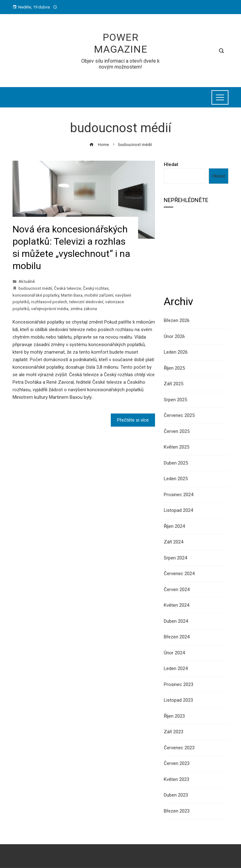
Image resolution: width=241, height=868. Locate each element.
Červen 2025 (177, 431)
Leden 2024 (176, 668)
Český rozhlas (96, 288)
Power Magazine (121, 43)
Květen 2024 (177, 605)
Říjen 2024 (174, 526)
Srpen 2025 (175, 400)
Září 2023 (174, 732)
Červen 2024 (177, 590)
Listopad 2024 (178, 510)
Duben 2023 (176, 795)
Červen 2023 (177, 763)
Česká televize (67, 288)
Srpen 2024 (175, 558)
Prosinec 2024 (179, 495)
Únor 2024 (174, 653)
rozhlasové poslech (49, 302)
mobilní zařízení (99, 295)
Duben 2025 (176, 463)
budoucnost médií (35, 288)
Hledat (171, 164)
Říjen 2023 (174, 716)
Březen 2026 (177, 320)
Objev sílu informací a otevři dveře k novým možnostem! (120, 64)
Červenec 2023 (179, 748)
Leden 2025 (176, 479)
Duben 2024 (176, 621)
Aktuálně (27, 281)
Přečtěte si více (133, 420)
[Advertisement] (196, 251)
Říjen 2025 (174, 368)
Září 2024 (174, 542)
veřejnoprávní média (50, 309)
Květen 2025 (177, 447)
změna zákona (84, 309)
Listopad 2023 (178, 700)
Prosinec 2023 (179, 684)
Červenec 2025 (179, 415)
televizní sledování (86, 302)
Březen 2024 (177, 637)
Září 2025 (174, 384)
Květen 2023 (177, 779)
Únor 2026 (174, 336)
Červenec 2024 (179, 574)
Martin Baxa (72, 295)
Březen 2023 (177, 811)
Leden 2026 (176, 352)
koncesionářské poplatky (36, 295)
